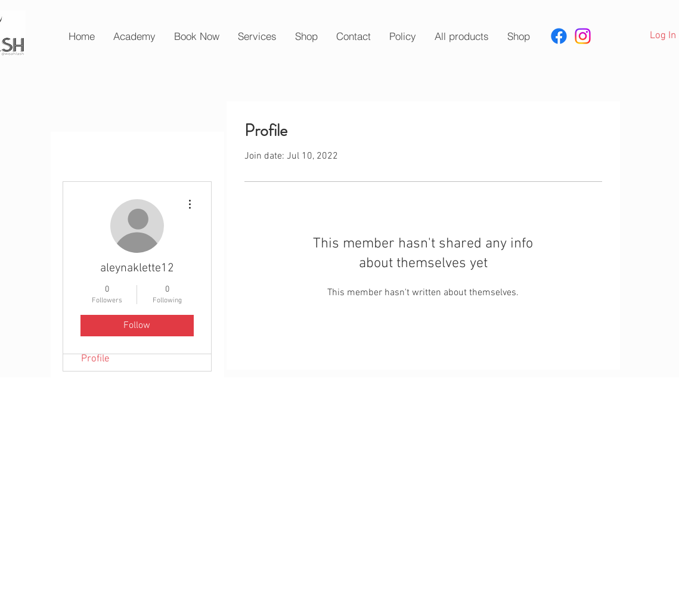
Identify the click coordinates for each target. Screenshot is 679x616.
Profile (95, 359)
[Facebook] (559, 36)
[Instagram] (583, 36)
